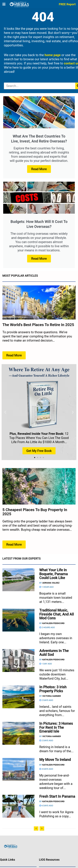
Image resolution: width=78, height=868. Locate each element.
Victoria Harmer (52, 696)
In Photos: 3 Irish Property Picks (53, 689)
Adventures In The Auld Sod (54, 653)
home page (53, 55)
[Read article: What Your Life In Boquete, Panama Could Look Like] (18, 580)
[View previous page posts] (36, 829)
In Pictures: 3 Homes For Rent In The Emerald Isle (56, 727)
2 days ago (46, 700)
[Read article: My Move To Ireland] (18, 769)
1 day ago (46, 664)
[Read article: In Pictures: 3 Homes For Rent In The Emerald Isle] (18, 733)
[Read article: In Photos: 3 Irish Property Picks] (18, 697)
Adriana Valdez (51, 583)
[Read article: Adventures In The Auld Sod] (18, 661)
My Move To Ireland (55, 760)
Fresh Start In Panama (57, 796)
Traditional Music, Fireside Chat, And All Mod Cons (57, 614)
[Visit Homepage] (19, 4)
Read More (39, 169)
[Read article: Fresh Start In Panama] (18, 806)
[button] (5, 412)
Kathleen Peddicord (53, 623)
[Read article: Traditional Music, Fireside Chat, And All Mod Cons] (18, 620)
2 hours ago (47, 627)
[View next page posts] (42, 829)
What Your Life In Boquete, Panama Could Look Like (54, 574)
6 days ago (46, 806)
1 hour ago (46, 587)
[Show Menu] (4, 4)
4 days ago (46, 769)
